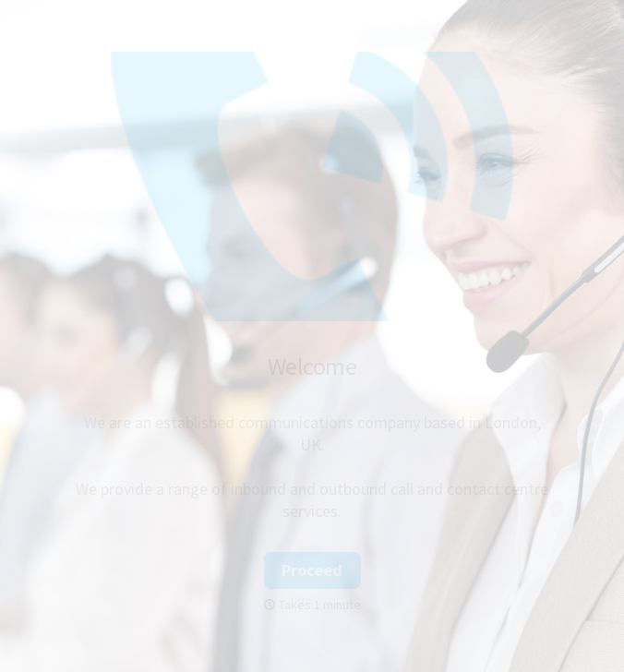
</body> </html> (312, 336)
